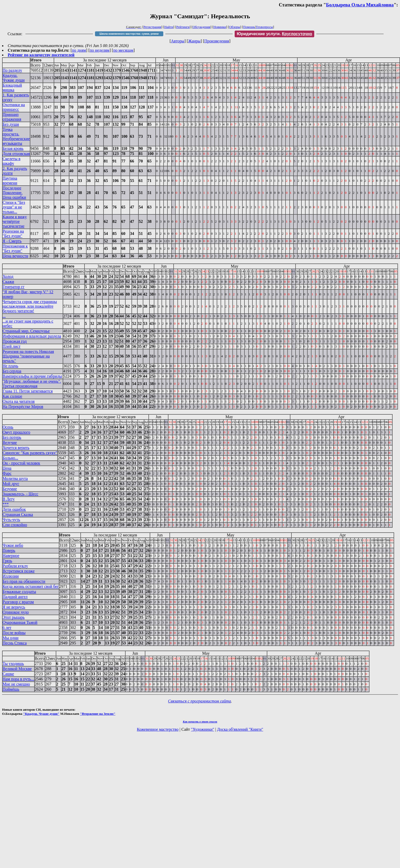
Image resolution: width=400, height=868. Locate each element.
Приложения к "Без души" (15, 248)
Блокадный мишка (12, 88)
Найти (169, 27)
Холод (8, 276)
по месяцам (123, 50)
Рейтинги (183, 27)
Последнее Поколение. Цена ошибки (14, 193)
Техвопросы (264, 27)
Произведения (217, 41)
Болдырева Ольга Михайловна (360, 5)
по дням (79, 50)
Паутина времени (10, 181)
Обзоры (235, 27)
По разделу (12, 70)
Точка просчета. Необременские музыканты (16, 136)
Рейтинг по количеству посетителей (41, 55)
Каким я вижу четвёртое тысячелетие (15, 221)
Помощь (249, 27)
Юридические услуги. (274, 34)
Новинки (220, 27)
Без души (11, 124)
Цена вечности (15, 256)
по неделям (100, 50)
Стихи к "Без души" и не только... (14, 207)
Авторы (178, 41)
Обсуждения (201, 27)
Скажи (8, 282)
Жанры (194, 41)
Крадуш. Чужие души (14, 78)
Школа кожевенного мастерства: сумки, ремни (129, 34)
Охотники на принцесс (14, 107)
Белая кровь (13, 148)
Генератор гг (13, 287)
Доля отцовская (16, 154)
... (4, 316)
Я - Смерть (12, 241)
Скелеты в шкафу (12, 161)
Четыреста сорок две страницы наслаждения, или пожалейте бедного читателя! (30, 306)
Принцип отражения (12, 117)
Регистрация (152, 27)
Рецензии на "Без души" (13, 234)
